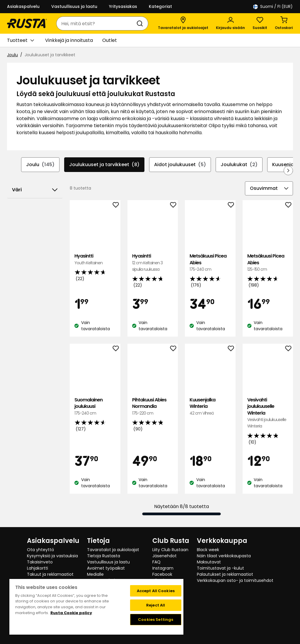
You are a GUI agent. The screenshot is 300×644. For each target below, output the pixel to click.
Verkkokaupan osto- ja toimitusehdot (235, 580)
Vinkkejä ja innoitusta (69, 40)
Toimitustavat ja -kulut (220, 568)
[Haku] (141, 23)
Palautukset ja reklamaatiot (225, 574)
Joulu (12, 55)
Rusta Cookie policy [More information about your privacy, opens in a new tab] (71, 613)
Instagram (163, 568)
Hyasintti (95, 259)
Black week (208, 550)
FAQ (156, 562)
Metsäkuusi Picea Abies (210, 263)
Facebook (162, 574)
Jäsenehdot (165, 556)
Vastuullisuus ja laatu (74, 6)
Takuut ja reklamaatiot (50, 574)
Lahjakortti (37, 568)
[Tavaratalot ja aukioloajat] (183, 23)
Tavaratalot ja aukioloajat (113, 550)
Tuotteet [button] (21, 40)
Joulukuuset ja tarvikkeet (104, 165)
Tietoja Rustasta (104, 556)
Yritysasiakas (123, 6)
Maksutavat (209, 562)
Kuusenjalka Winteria (210, 407)
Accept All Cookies (156, 591)
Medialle (95, 574)
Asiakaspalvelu (23, 6)
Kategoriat (160, 6)
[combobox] (96, 23)
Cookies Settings (156, 620)
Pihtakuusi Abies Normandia (153, 407)
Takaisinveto (40, 562)
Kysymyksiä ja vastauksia (52, 556)
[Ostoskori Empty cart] (284, 23)
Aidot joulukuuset (180, 165)
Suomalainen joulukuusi (95, 407)
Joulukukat (239, 165)
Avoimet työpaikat (106, 568)
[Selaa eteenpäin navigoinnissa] (288, 171)
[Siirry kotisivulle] (27, 23)
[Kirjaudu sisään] (230, 23)
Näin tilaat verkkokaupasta (224, 556)
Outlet (110, 40)
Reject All (156, 605)
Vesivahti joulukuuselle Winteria (268, 413)
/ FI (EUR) (273, 7)
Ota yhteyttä (40, 550)
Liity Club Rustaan (170, 550)
